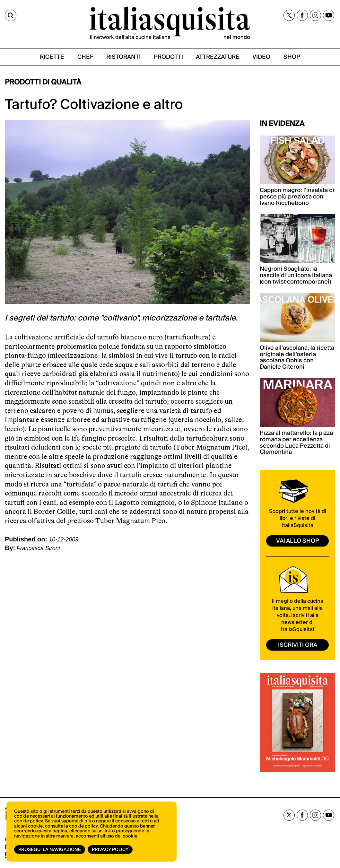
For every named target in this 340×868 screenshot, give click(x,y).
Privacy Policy (110, 850)
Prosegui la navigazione (50, 850)
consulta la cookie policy (71, 826)
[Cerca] (11, 15)
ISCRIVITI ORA (298, 645)
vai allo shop (298, 541)
